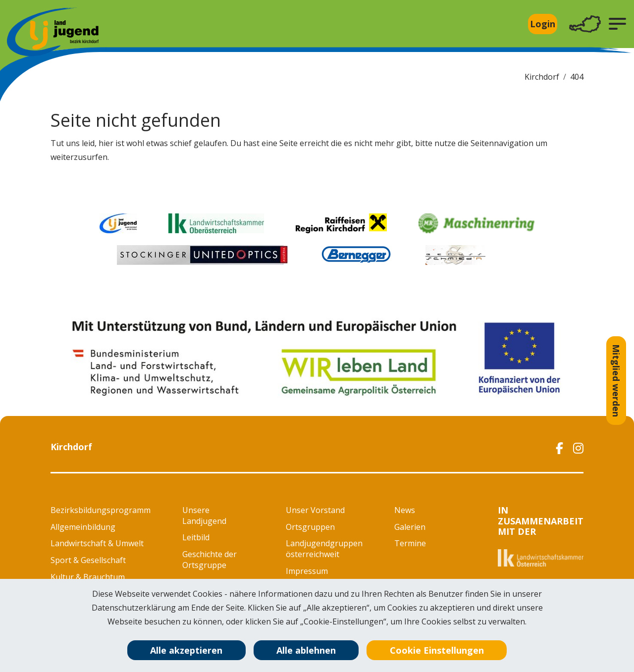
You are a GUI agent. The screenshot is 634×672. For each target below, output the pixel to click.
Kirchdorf (542, 77)
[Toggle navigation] (585, 24)
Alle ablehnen (306, 650)
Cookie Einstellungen (437, 650)
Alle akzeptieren (186, 650)
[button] (617, 24)
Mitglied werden (616, 381)
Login (543, 24)
